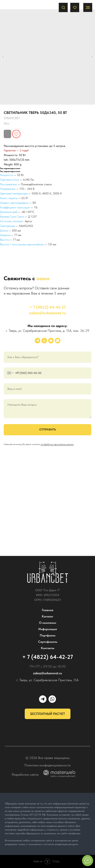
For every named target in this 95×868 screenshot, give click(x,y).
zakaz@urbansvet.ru (47, 313)
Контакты (48, 648)
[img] (48, 572)
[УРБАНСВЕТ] (38, 341)
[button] (63, 7)
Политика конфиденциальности (47, 765)
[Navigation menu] (88, 7)
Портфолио (48, 635)
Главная (48, 610)
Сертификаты (48, 642)
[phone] (44, 341)
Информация (48, 629)
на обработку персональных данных (57, 444)
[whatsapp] (58, 341)
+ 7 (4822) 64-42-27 (48, 307)
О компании (48, 623)
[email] (51, 341)
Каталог (48, 616)
